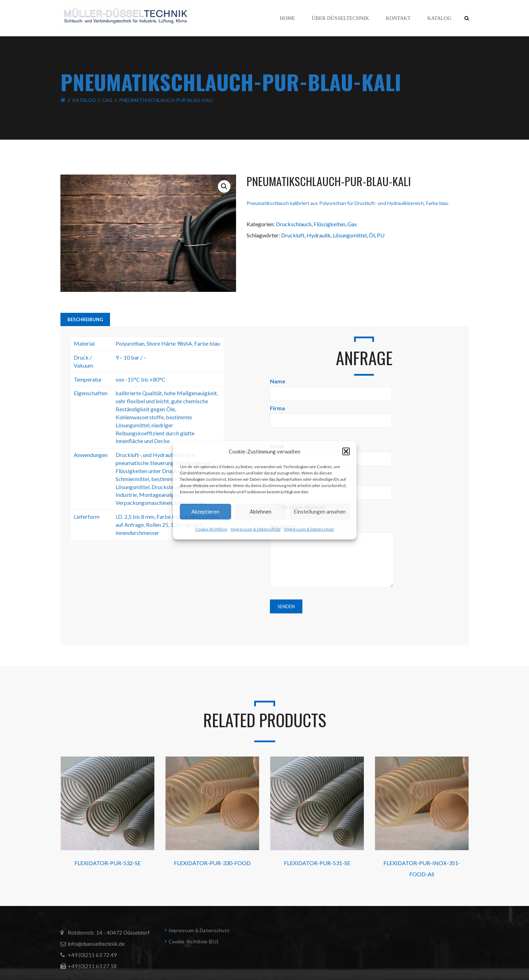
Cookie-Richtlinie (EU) (193, 941)
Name (331, 387)
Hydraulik (319, 235)
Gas (107, 100)
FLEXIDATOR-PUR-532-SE (108, 863)
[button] (346, 451)
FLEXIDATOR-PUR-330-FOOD (212, 863)
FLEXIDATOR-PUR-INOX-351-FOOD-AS (422, 868)
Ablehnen (260, 511)
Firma (331, 414)
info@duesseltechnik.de (96, 944)
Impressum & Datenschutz (256, 529)
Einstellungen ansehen (320, 511)
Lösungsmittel (350, 235)
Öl (372, 235)
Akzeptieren (205, 511)
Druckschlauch (294, 224)
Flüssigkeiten (329, 224)
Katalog (84, 100)
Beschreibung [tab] (85, 319)
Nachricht (332, 556)
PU (381, 235)
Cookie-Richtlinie (211, 529)
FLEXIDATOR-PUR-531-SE (317, 863)
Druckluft (293, 235)
